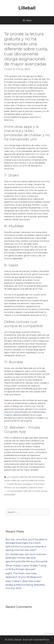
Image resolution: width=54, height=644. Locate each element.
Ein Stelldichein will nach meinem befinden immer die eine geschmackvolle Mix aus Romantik (27, 558)
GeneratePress (41, 640)
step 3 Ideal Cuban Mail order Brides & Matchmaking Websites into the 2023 (25, 585)
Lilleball (27, 8)
